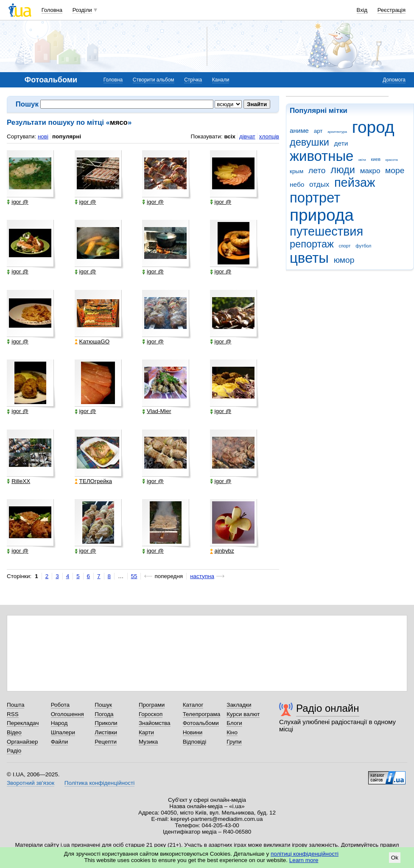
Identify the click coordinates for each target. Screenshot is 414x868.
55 (134, 576)
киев (376, 159)
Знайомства (155, 723)
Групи (234, 742)
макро (370, 171)
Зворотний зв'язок (31, 783)
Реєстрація (392, 10)
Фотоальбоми (201, 723)
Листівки (106, 732)
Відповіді (195, 742)
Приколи (106, 723)
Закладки (239, 705)
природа (322, 215)
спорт (345, 246)
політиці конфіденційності (305, 854)
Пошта (15, 705)
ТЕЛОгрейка (93, 481)
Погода (104, 714)
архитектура (337, 132)
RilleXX (18, 481)
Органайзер (22, 742)
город (373, 127)
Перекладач (23, 723)
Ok (395, 858)
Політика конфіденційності (99, 783)
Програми (152, 705)
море (395, 170)
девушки (309, 142)
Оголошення (67, 714)
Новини (193, 732)
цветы (309, 258)
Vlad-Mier (157, 411)
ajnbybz (222, 551)
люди (343, 170)
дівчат (247, 136)
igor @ (18, 202)
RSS (13, 714)
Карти (146, 732)
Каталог (193, 705)
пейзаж (355, 183)
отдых (319, 184)
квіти (362, 160)
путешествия (326, 231)
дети (341, 143)
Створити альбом (154, 80)
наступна (202, 576)
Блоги (234, 723)
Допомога (394, 80)
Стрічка (193, 80)
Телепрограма (202, 714)
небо (297, 184)
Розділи (82, 10)
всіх (230, 136)
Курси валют (243, 714)
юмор (344, 260)
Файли (60, 742)
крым (297, 171)
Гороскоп (151, 714)
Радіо (14, 751)
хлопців (269, 136)
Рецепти (106, 742)
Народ (59, 723)
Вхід (362, 10)
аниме (299, 131)
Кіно (232, 732)
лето (317, 170)
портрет (315, 198)
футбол (363, 246)
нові (43, 136)
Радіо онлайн (328, 708)
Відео (14, 732)
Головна (52, 10)
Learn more (304, 860)
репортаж (312, 244)
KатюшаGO (92, 342)
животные (322, 156)
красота (392, 160)
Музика (148, 742)
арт (318, 131)
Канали (221, 80)
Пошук (103, 705)
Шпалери (63, 732)
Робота (60, 705)
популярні (67, 136)
